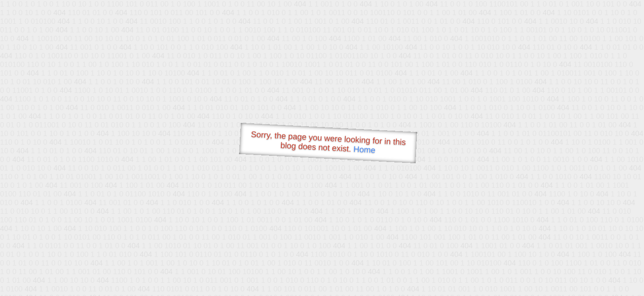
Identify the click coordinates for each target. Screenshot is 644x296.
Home (364, 149)
